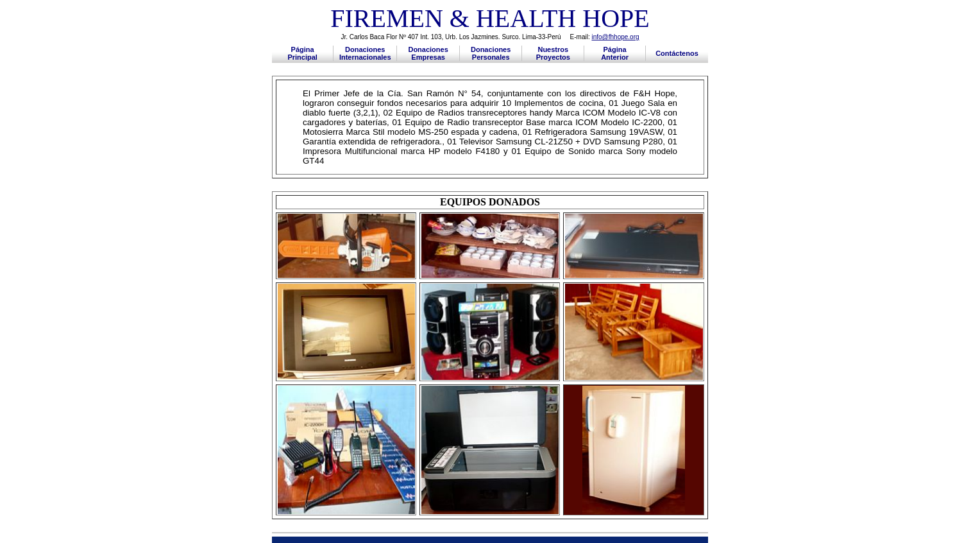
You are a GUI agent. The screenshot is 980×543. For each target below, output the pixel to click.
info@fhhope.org (615, 37)
